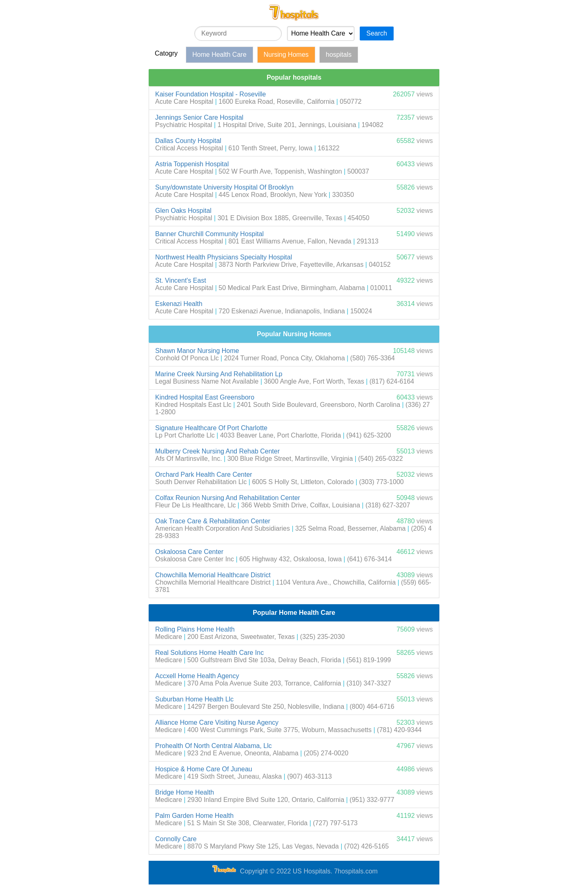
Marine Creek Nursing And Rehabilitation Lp (219, 374)
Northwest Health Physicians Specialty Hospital (224, 257)
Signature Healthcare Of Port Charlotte (211, 428)
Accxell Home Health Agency (197, 676)
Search (377, 33)
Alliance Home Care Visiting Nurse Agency (217, 722)
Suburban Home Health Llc (194, 699)
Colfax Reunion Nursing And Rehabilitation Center (228, 498)
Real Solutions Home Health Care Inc (209, 653)
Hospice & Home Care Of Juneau (204, 769)
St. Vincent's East (181, 280)
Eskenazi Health (179, 304)
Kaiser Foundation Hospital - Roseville (210, 94)
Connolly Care (176, 839)
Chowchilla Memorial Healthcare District (213, 575)
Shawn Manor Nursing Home (197, 351)
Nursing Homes (286, 55)
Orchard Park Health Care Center (204, 475)
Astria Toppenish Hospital (192, 164)
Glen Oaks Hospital (183, 211)
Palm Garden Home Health (194, 816)
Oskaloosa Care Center (189, 552)
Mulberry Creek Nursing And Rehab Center (217, 451)
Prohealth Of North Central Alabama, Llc (213, 746)
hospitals (339, 55)
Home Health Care (219, 55)
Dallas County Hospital (188, 141)
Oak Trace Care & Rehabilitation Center (213, 521)
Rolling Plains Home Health (195, 629)
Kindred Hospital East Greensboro (205, 397)
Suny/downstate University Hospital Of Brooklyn (224, 187)
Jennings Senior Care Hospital (199, 117)
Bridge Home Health (185, 792)
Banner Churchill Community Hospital (209, 234)
